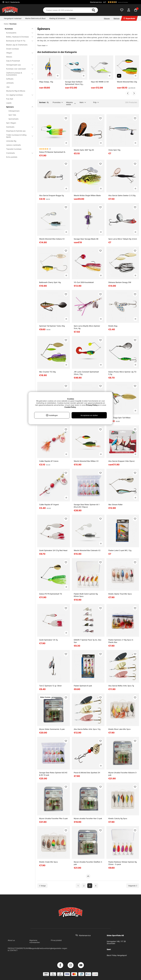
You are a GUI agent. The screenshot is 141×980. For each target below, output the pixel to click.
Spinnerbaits (13, 119)
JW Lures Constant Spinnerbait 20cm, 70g (86, 373)
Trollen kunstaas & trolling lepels (18, 136)
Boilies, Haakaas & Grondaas (18, 37)
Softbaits (18, 79)
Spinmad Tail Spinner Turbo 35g (52, 326)
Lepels (9, 103)
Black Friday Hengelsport (117, 955)
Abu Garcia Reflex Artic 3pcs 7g (121, 686)
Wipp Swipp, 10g (46, 82)
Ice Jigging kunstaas (18, 95)
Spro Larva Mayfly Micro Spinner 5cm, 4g (87, 327)
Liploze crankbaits (13, 145)
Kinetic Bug (113, 326)
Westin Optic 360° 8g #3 (84, 150)
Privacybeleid (56, 940)
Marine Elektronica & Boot (35, 18)
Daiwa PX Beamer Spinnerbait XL (52, 152)
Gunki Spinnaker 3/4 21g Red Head (53, 550)
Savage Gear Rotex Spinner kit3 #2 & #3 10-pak (53, 774)
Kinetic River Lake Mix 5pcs (119, 729)
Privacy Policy (92, 405)
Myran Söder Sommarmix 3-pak (52, 729)
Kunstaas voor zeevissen (18, 69)
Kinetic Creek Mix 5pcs (48, 862)
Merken (117, 18)
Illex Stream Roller (115, 505)
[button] (121, 2)
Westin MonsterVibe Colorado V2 (87, 550)
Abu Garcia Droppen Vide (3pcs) (121, 461)
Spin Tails (12, 115)
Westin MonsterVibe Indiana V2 (52, 239)
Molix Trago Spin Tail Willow (119, 418)
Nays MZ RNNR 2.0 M (100, 82)
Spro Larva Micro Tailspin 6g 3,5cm (123, 239)
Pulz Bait (10, 99)
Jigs (8, 87)
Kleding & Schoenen (57, 18)
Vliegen (18, 53)
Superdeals (129, 18)
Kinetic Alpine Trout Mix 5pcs (120, 594)
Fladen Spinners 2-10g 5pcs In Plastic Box (121, 641)
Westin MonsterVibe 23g (127, 82)
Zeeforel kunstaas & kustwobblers (18, 74)
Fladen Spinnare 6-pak (83, 686)
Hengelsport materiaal (13, 18)
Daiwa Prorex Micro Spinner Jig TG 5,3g (122, 373)
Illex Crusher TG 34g (47, 372)
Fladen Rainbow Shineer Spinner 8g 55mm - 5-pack (123, 863)
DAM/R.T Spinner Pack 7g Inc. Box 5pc (88, 641)
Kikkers (9, 57)
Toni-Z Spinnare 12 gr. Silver (50, 686)
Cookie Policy (70, 407)
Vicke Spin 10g (114, 150)
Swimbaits (18, 127)
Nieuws (107, 18)
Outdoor (72, 18)
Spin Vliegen (11, 123)
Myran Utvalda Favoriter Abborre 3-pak (123, 774)
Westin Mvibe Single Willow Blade (87, 195)
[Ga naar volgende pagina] (133, 886)
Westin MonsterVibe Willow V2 (86, 461)
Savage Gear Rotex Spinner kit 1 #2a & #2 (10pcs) (87, 506)
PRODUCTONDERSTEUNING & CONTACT (19, 949)
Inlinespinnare (14, 111)
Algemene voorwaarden (35, 941)
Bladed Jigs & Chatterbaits (17, 45)
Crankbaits (18, 153)
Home (6, 24)
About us (11, 940)
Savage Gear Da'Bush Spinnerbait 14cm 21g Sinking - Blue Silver (74, 83)
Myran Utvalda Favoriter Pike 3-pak (53, 818)
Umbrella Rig (11, 141)
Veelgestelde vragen (59, 948)
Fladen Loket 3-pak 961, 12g (120, 550)
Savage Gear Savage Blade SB (86, 239)
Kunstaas (13, 24)
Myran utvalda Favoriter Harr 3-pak (88, 818)
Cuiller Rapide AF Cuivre (49, 461)
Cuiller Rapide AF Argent (49, 505)
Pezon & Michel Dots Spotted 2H (87, 773)
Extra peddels (12, 157)
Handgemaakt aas (18, 65)
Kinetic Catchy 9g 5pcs (118, 818)
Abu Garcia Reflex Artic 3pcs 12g (87, 729)
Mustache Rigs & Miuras (16, 91)
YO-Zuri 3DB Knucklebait (84, 282)
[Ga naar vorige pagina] (42, 886)
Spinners (18, 107)
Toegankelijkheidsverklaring (40, 948)
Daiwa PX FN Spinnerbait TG (51, 594)
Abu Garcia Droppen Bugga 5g (52, 195)
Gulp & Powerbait (13, 61)
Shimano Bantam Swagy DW (120, 282)
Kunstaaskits (18, 33)
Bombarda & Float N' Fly (18, 41)
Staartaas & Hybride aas (16, 131)
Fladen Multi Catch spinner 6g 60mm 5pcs (86, 595)
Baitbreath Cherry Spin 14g (50, 282)
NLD (12, 2)
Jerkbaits (10, 83)
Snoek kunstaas (12, 49)
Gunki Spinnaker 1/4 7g (48, 640)
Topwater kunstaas (14, 149)
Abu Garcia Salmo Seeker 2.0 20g (122, 195)
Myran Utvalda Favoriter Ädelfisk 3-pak (88, 863)
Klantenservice (96, 2)
